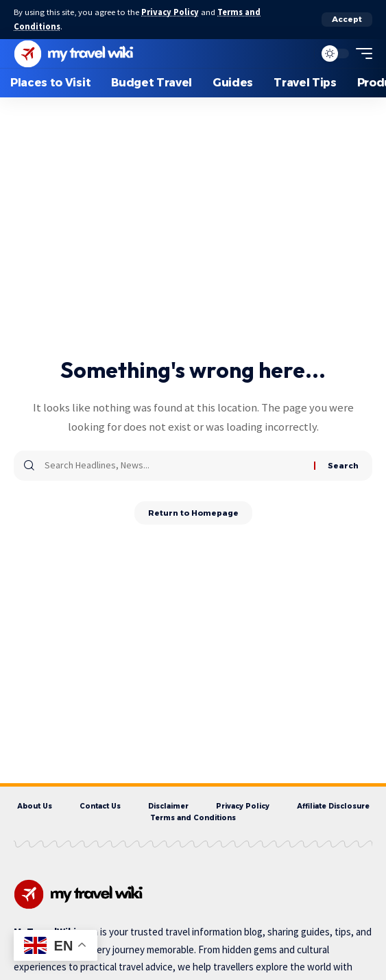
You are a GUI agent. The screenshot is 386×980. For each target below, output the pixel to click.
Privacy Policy (170, 12)
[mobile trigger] (361, 53)
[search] (300, 53)
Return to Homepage (193, 513)
